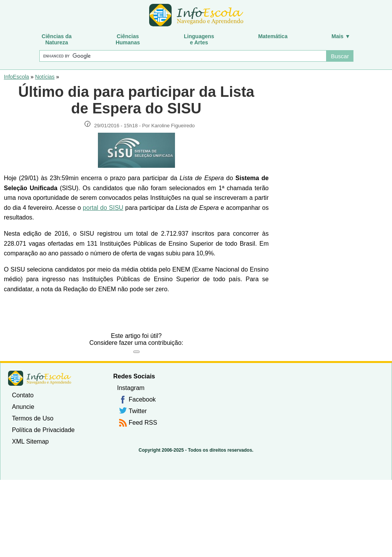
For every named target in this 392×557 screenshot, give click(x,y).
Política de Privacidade (43, 430)
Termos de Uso (33, 418)
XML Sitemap (30, 441)
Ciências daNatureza (57, 39)
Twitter (138, 411)
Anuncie (23, 407)
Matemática (273, 36)
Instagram (131, 388)
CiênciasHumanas (128, 39)
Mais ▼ (341, 36)
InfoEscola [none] (40, 378)
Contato (23, 395)
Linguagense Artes (199, 39)
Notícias (45, 77)
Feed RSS (143, 423)
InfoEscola (16, 77)
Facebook (142, 399)
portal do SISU (103, 208)
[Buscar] (183, 56)
